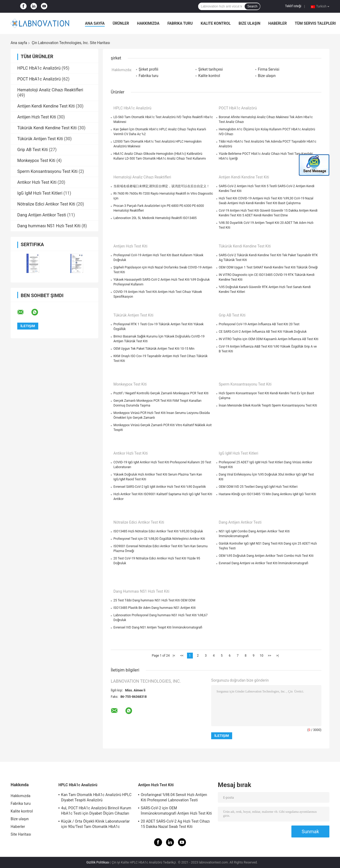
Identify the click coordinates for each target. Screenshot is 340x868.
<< (182, 656)
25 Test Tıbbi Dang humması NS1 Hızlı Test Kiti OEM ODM (154, 600)
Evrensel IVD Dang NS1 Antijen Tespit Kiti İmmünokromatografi (158, 627)
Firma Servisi (269, 69)
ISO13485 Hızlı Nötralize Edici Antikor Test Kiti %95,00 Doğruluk (158, 531)
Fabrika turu (180, 23)
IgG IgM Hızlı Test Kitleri (40, 193)
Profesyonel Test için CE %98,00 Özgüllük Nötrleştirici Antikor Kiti (159, 539)
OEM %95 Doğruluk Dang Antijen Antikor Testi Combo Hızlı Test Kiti (266, 556)
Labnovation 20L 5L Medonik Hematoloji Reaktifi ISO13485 (155, 218)
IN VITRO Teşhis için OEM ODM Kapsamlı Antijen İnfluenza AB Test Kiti (269, 339)
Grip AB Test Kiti (33, 150)
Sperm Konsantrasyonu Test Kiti (47, 171)
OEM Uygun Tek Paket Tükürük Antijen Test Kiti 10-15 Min (154, 349)
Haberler (278, 23)
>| (277, 656)
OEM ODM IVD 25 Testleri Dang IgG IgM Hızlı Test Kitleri (258, 487)
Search (252, 6)
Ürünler (121, 23)
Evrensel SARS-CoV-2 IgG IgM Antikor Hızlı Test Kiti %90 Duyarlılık (160, 487)
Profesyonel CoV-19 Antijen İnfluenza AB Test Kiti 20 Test (259, 324)
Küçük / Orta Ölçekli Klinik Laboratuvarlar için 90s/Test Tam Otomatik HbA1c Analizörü (95, 825)
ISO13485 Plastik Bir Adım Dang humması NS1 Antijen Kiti (154, 608)
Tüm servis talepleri (315, 23)
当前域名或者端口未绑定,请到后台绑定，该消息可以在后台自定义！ (161, 186)
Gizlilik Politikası (98, 862)
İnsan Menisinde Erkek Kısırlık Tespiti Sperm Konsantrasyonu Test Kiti (268, 405)
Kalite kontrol (216, 23)
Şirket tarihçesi (210, 69)
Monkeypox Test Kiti (36, 161)
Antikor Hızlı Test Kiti (37, 182)
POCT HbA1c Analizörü (39, 79)
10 (262, 656)
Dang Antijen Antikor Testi (42, 215)
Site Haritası (21, 834)
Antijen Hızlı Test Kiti (37, 117)
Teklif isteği (293, 6)
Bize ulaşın (249, 23)
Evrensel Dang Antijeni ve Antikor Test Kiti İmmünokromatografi (264, 563)
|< (174, 656)
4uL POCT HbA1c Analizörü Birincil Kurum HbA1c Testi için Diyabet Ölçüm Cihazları (96, 811)
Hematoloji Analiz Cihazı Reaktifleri (50, 90)
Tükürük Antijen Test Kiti (40, 139)
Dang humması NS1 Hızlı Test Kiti (49, 226)
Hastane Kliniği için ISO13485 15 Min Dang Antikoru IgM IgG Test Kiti (267, 494)
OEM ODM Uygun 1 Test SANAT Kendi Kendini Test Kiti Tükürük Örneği (268, 267)
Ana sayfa (95, 23)
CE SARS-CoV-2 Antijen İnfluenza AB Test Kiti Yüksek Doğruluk (263, 332)
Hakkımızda (148, 23)
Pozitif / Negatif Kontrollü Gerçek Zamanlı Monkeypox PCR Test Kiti (161, 393)
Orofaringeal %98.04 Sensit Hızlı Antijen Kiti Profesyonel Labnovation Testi (174, 797)
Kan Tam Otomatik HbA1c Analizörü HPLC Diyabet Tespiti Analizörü (96, 797)
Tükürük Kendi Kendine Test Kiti (47, 128)
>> (269, 656)
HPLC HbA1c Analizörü (39, 68)
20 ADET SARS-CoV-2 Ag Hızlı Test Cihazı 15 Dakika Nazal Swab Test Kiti (175, 824)
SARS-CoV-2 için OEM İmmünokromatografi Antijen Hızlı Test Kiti (176, 811)
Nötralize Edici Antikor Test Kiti (46, 204)
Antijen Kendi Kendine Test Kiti (46, 106)
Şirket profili (148, 69)
